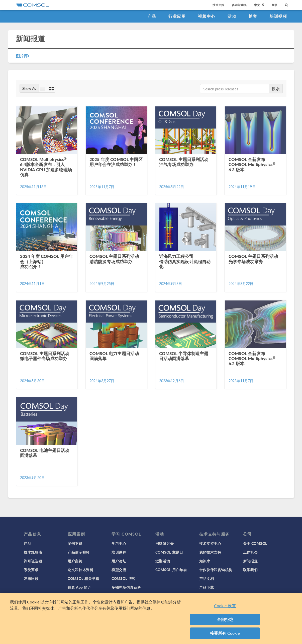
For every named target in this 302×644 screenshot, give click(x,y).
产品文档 (207, 578)
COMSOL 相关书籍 (83, 578)
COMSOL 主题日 (169, 552)
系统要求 (31, 570)
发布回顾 (31, 578)
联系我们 (250, 570)
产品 (152, 16)
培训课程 (119, 552)
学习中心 (119, 543)
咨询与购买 (239, 5)
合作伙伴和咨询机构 (216, 570)
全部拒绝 (225, 619)
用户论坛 (119, 561)
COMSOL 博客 (124, 578)
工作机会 (250, 552)
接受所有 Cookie (225, 633)
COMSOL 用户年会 (171, 570)
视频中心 (207, 16)
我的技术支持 (210, 552)
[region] (151, 618)
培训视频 (278, 16)
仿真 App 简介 (79, 587)
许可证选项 (33, 561)
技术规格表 (33, 552)
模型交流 (119, 570)
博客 (253, 16)
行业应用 (177, 16)
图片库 (23, 56)
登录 (275, 5)
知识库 (205, 561)
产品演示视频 (79, 552)
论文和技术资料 (81, 570)
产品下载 (207, 587)
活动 (232, 16)
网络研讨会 (165, 543)
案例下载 (75, 543)
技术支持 (218, 5)
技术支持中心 (210, 543)
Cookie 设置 (225, 606)
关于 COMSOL (255, 543)
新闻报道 (250, 561)
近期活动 (163, 561)
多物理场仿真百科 (126, 587)
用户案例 (75, 561)
